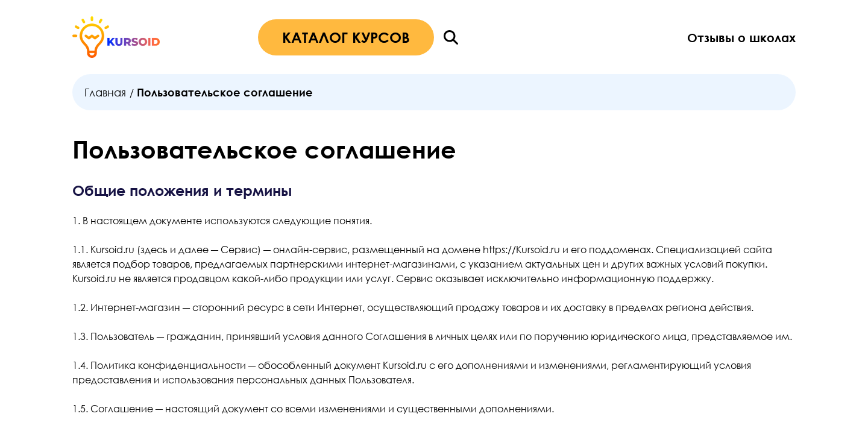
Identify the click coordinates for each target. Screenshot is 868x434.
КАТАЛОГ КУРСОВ (346, 37)
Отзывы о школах (741, 37)
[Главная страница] (116, 37)
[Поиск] (451, 37)
